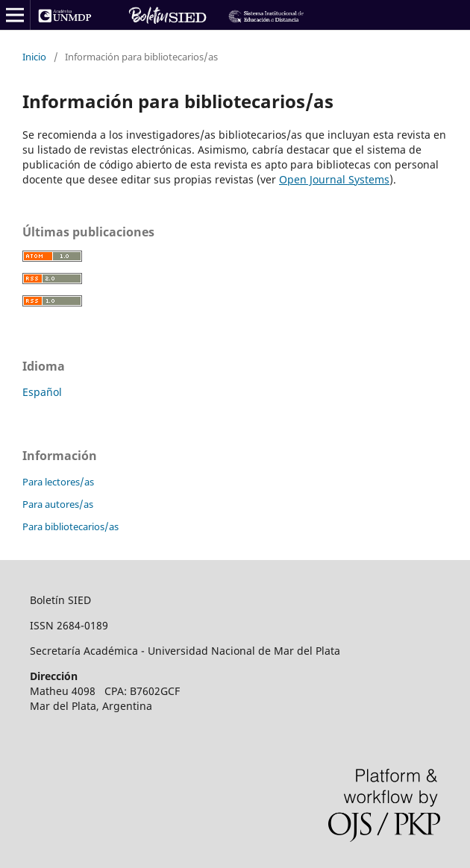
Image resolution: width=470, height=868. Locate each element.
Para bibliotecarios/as (70, 526)
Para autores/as (58, 504)
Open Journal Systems (334, 179)
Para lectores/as (58, 482)
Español (42, 392)
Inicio (34, 57)
